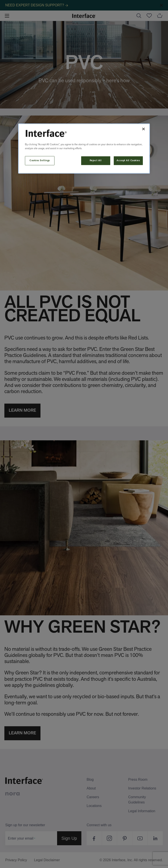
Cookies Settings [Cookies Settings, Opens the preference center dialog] (40, 160)
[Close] (143, 129)
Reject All (96, 160)
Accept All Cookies (128, 160)
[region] (84, 149)
